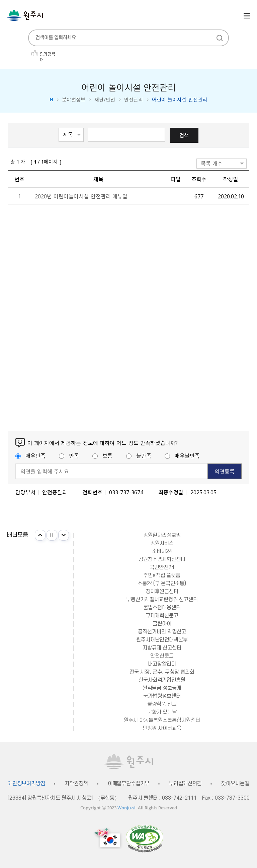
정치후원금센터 (162, 592)
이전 (40, 535)
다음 (64, 535)
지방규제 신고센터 (162, 648)
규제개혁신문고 (162, 616)
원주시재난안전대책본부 (162, 640)
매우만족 (30, 455)
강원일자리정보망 (162, 535)
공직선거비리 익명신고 (162, 632)
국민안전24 (162, 567)
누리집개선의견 (185, 784)
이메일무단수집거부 (129, 784)
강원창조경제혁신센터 (162, 559)
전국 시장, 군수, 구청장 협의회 (162, 672)
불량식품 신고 (162, 704)
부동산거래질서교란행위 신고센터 (162, 600)
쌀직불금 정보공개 (162, 688)
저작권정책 (76, 784)
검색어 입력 (88, 127)
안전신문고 (162, 656)
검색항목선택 (59, 127)
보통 (102, 455)
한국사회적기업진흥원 (162, 680)
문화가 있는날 (162, 712)
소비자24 (162, 551)
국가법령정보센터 (162, 696)
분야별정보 (74, 100)
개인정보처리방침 (27, 784)
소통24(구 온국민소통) (162, 583)
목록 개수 (212, 163)
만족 (69, 455)
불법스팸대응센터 (162, 608)
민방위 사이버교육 (162, 728)
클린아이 (162, 624)
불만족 (139, 455)
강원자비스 (162, 543)
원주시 (25, 15)
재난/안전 (105, 100)
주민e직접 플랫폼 (162, 575)
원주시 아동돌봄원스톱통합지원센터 (162, 720)
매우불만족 (182, 455)
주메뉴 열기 (247, 16)
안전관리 (134, 100)
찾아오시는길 (235, 784)
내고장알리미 (162, 664)
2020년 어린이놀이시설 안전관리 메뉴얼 (81, 196)
